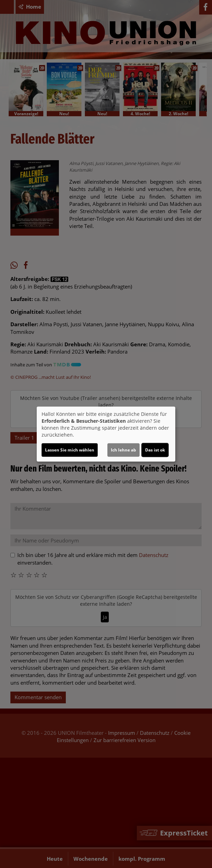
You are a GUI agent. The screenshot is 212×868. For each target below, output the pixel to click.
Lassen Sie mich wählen (70, 450)
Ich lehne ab (123, 450)
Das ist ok (155, 450)
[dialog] (106, 434)
